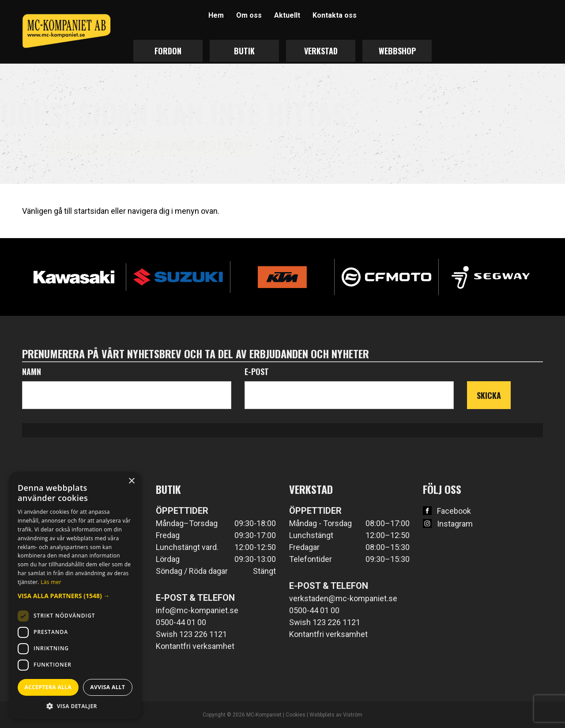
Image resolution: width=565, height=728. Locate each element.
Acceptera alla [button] (48, 687)
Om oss (249, 15)
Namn (32, 372)
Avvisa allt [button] (107, 687)
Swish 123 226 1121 (191, 634)
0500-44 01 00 (181, 622)
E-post (257, 372)
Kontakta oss (335, 15)
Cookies (296, 715)
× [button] (131, 481)
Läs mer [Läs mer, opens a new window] (51, 582)
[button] (75, 596)
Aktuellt (287, 15)
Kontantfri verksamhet (195, 646)
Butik (244, 51)
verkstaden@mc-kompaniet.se (343, 598)
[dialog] (75, 595)
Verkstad (321, 51)
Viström (353, 715)
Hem (216, 15)
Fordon (168, 51)
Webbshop (397, 51)
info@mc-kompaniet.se (197, 610)
